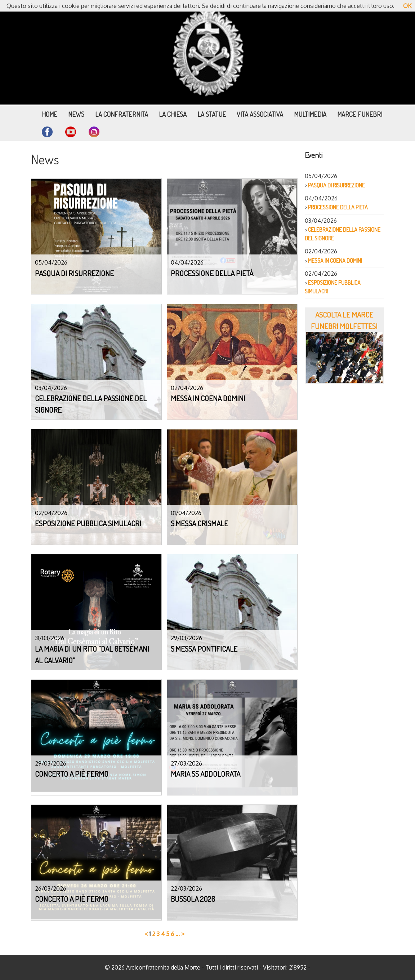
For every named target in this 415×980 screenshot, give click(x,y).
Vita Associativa (260, 114)
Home (50, 114)
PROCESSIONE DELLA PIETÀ (338, 207)
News (76, 114)
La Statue (212, 114)
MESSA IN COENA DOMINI (335, 261)
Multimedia (310, 114)
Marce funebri (360, 114)
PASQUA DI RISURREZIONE (336, 185)
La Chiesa (173, 114)
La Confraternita (122, 114)
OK (407, 6)
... (178, 934)
